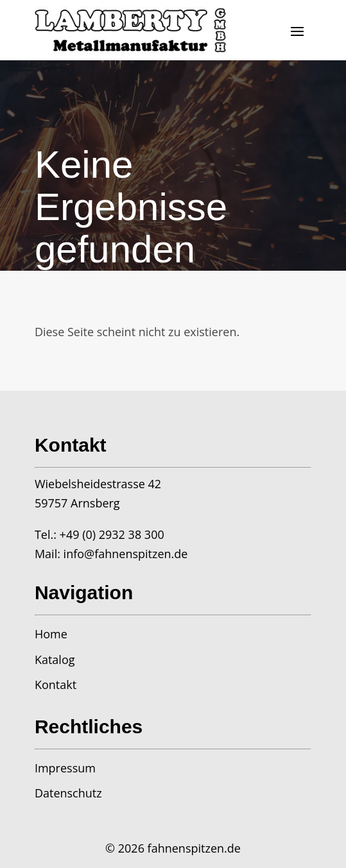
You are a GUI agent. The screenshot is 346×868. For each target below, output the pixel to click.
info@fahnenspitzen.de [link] (126, 554)
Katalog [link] (55, 660)
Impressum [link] (65, 768)
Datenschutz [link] (68, 793)
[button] (297, 30)
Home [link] (51, 634)
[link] (131, 30)
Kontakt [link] (56, 685)
